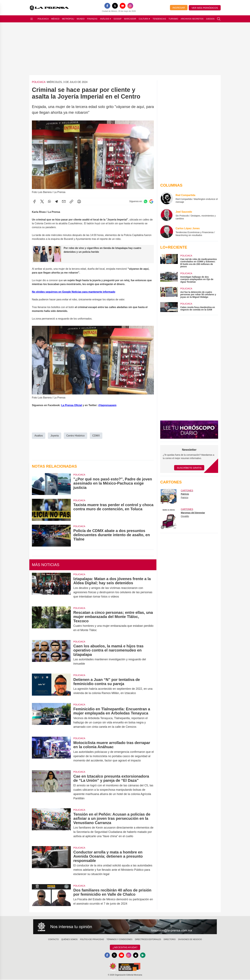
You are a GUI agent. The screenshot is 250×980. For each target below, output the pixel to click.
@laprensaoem (107, 405)
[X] (115, 6)
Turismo (173, 19)
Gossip (118, 19)
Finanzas (92, 19)
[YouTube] (123, 6)
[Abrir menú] (32, 19)
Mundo (81, 19)
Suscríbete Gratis (189, 468)
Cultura (144, 19)
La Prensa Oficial (72, 405)
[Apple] (136, 955)
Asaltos (39, 436)
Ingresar (179, 8)
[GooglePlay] (144, 955)
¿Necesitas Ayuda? (125, 947)
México (55, 19)
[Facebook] (107, 6)
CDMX (96, 436)
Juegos (210, 19)
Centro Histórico (75, 436)
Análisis (106, 19)
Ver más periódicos (205, 8)
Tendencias (159, 19)
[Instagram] (130, 6)
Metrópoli (68, 19)
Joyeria (55, 436)
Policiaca (43, 19)
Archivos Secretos (192, 19)
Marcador (130, 19)
